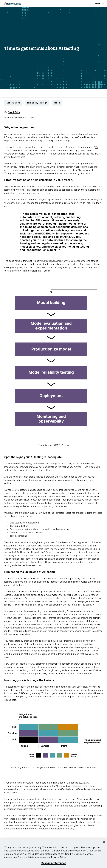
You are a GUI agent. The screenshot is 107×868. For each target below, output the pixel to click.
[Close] (104, 842)
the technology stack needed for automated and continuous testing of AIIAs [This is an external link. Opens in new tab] (43, 203)
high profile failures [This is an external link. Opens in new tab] (34, 477)
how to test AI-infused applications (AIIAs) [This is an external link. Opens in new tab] (77, 200)
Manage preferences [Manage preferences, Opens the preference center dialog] (53, 863)
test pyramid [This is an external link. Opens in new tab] (71, 267)
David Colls (14, 112)
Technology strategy (37, 103)
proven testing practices (39, 611)
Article (57, 103)
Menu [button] (99, 4)
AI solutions (92, 186)
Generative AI (13, 103)
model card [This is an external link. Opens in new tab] (41, 641)
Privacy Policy (59, 857)
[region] (53, 853)
